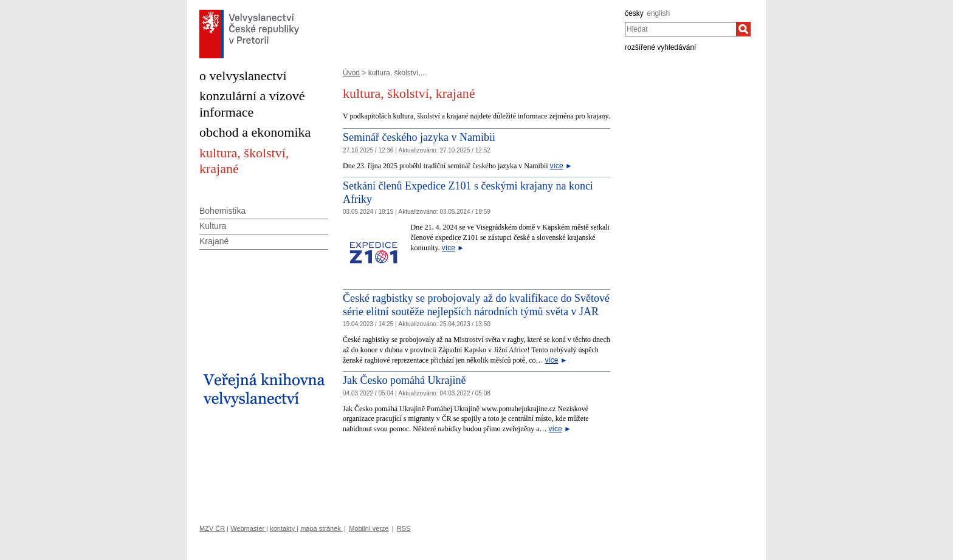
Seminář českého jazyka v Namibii (419, 137)
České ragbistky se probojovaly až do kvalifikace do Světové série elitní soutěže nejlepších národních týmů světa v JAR (476, 305)
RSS (404, 528)
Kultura (213, 226)
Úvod (351, 73)
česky (634, 13)
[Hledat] (743, 29)
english (658, 13)
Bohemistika (222, 211)
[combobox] (680, 29)
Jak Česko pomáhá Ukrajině (404, 380)
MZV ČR (212, 528)
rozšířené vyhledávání (660, 47)
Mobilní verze (369, 528)
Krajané (214, 241)
